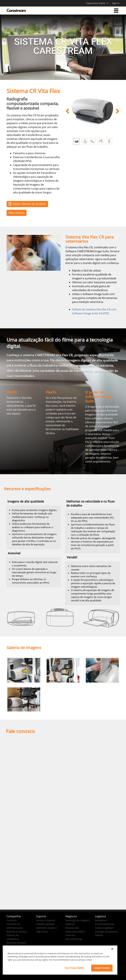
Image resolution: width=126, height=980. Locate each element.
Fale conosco (17, 213)
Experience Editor (97, 3)
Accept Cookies (102, 968)
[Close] (112, 949)
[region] (60, 960)
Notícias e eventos (17, 932)
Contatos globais (45, 924)
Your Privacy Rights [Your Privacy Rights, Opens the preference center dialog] (74, 968)
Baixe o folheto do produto (27, 204)
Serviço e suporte (46, 920)
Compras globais (104, 928)
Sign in (116, 3)
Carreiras (12, 920)
